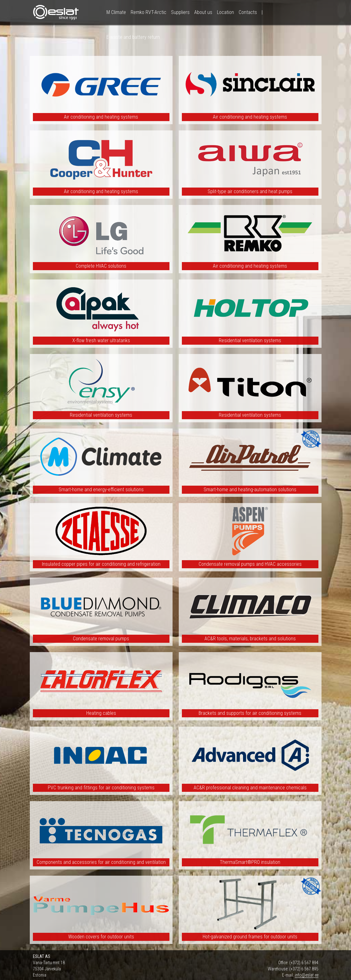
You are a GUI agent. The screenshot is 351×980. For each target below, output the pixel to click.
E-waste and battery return (133, 37)
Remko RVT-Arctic (148, 12)
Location (225, 12)
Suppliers (180, 12)
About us (203, 12)
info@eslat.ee (307, 975)
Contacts (248, 12)
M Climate (116, 12)
